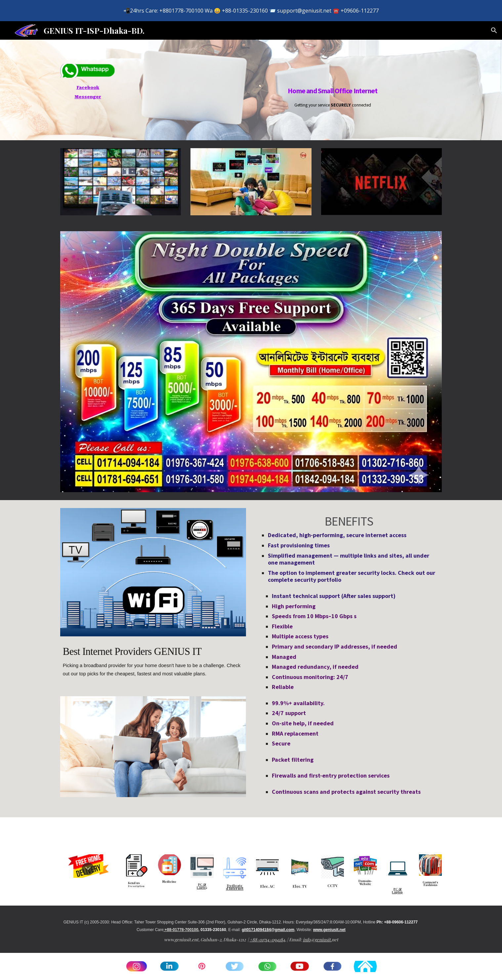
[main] (88, 92)
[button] (494, 30)
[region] (251, 11)
